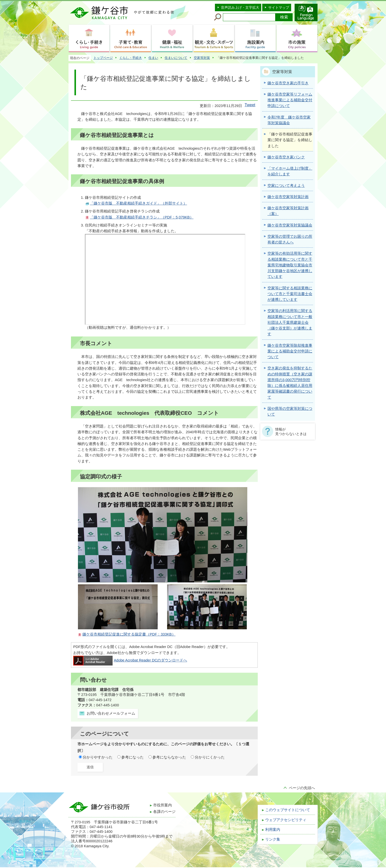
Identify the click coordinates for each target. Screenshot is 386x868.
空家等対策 (202, 58)
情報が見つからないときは (291, 432)
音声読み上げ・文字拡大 (240, 7)
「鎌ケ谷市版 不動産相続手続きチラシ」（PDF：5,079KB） (142, 217)
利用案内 (273, 830)
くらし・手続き (131, 58)
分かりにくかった (210, 757)
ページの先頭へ (302, 788)
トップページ (103, 58)
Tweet (250, 105)
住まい (153, 58)
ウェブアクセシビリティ (286, 820)
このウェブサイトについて (288, 810)
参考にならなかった (169, 757)
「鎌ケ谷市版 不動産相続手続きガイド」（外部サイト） (138, 203)
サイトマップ (279, 7)
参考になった (132, 757)
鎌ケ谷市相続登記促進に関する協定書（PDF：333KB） (129, 634)
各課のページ (164, 812)
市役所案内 (162, 805)
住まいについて (176, 58)
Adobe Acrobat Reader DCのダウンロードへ (130, 660)
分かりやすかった (98, 757)
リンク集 (273, 839)
